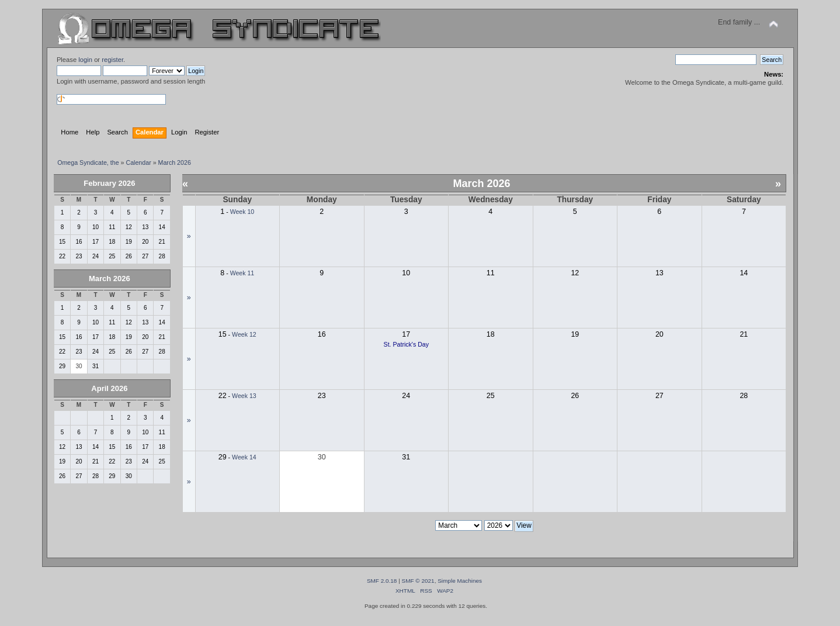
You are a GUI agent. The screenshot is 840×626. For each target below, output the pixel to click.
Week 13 (244, 396)
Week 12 (244, 334)
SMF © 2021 (418, 581)
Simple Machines (460, 581)
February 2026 (109, 183)
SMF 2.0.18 (382, 581)
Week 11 (242, 273)
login (85, 60)
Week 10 (242, 212)
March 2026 (110, 279)
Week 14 (244, 457)
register (112, 60)
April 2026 (109, 388)
